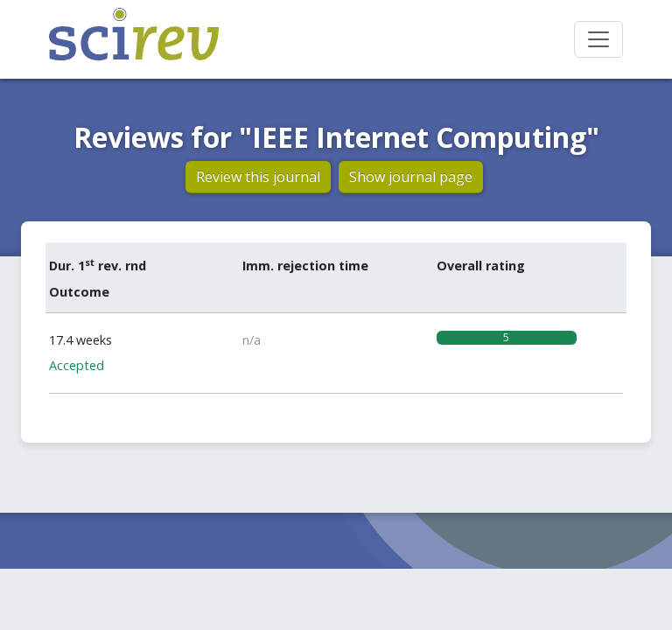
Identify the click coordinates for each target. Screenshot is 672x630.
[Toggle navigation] (598, 39)
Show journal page (411, 177)
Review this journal (258, 177)
